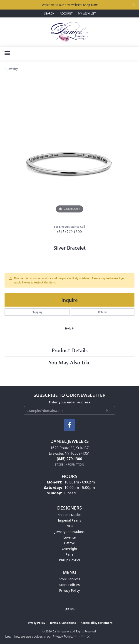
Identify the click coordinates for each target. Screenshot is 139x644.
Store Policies (69, 585)
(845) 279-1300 (69, 232)
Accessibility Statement (97, 623)
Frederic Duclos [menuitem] (69, 515)
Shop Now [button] (90, 5)
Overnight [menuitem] (69, 549)
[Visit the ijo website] (70, 609)
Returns (103, 312)
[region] (69, 149)
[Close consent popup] (88, 637)
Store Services (69, 579)
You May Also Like (70, 362)
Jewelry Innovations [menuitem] (69, 532)
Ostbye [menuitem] (69, 543)
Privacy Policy (70, 590)
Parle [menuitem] (70, 554)
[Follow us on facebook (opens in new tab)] (69, 425)
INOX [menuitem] (69, 526)
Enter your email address (69, 402)
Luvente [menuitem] (69, 537)
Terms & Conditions (63, 623)
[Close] (133, 5)
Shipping (37, 312)
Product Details (70, 350)
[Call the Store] (69, 459)
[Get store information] (70, 465)
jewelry (13, 69)
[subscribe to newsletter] (109, 410)
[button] (49, 13)
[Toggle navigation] (7, 53)
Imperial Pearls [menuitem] (69, 520)
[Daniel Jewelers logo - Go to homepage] (70, 32)
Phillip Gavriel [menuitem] (69, 560)
